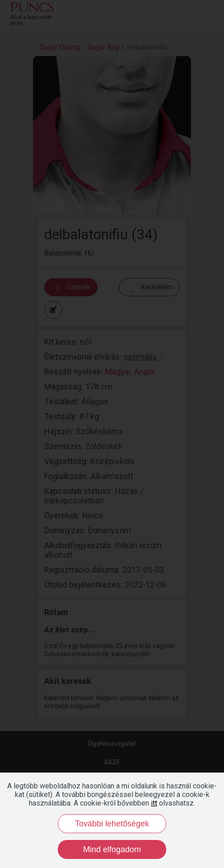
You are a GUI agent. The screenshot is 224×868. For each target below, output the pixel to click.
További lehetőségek (112, 824)
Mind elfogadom (112, 849)
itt (154, 803)
